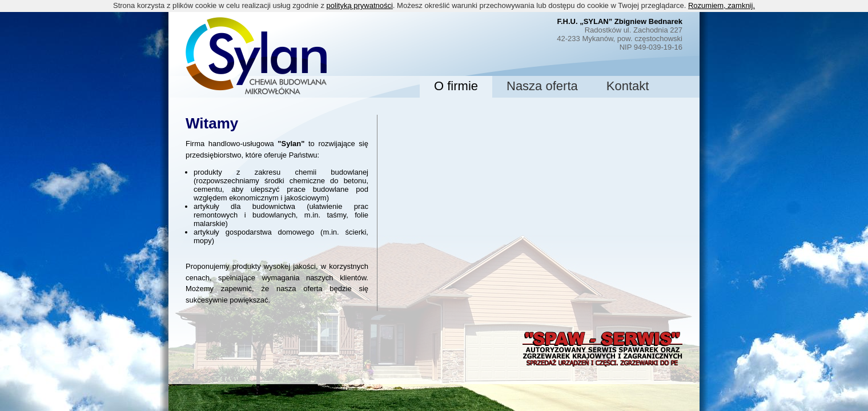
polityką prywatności (360, 5)
